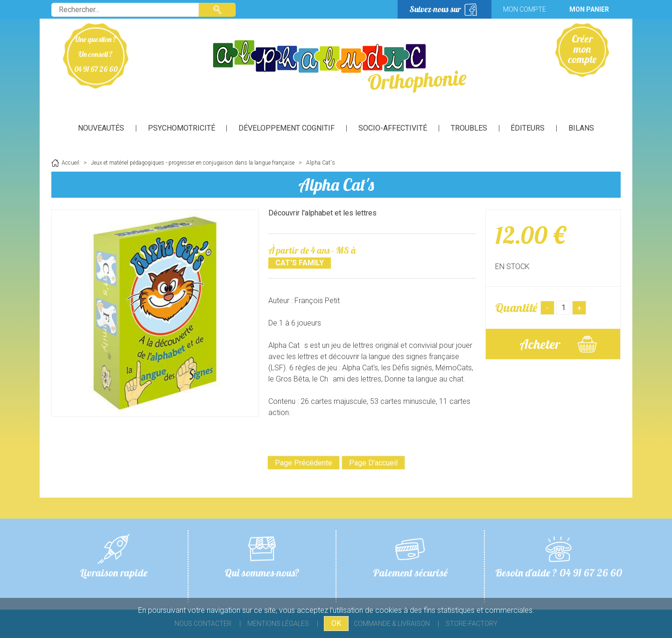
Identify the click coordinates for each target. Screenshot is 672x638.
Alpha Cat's (336, 184)
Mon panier (589, 9)
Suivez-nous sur (435, 9)
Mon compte (525, 9)
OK (336, 623)
